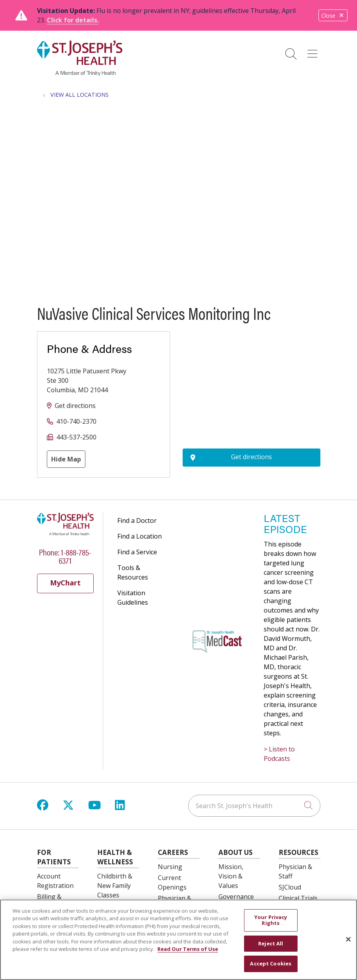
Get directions (75, 406)
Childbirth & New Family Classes (115, 886)
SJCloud (290, 887)
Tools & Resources (133, 572)
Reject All (271, 943)
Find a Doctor (137, 520)
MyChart (65, 583)
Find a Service (137, 552)
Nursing (170, 867)
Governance (236, 897)
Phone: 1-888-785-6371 (65, 556)
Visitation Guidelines (133, 598)
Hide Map (66, 459)
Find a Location (140, 536)
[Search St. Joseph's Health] (254, 806)
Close (333, 16)
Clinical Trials (298, 898)
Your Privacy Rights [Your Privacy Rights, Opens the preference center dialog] (271, 920)
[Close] (348, 939)
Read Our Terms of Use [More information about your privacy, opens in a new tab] (188, 949)
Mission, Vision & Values (231, 876)
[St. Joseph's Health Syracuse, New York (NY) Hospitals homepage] (80, 74)
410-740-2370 (76, 421)
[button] (314, 51)
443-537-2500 (76, 437)
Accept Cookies (271, 963)
